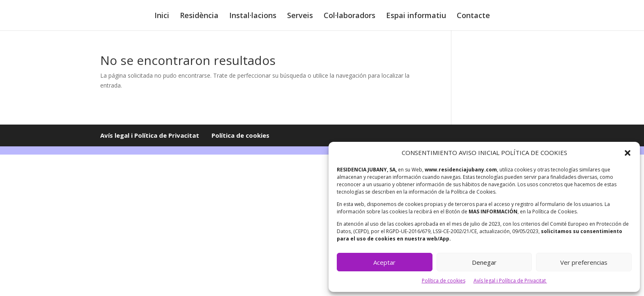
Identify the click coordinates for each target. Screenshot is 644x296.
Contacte (473, 16)
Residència (199, 16)
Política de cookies (444, 281)
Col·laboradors (350, 16)
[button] (628, 153)
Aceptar (384, 262)
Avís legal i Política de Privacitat (510, 281)
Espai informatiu (416, 16)
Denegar (484, 262)
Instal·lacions (253, 16)
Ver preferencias (584, 262)
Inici (162, 16)
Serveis (300, 16)
